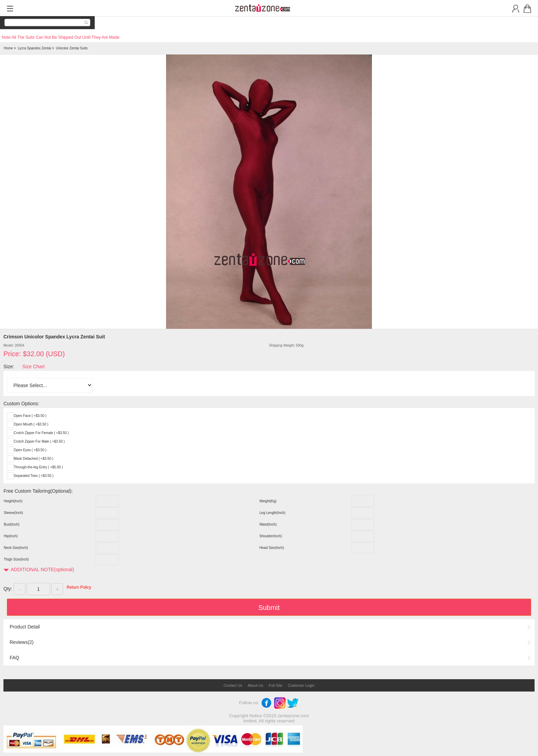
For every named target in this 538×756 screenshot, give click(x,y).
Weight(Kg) (268, 501)
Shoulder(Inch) (271, 536)
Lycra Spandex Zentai (34, 48)
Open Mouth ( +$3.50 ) (31, 424)
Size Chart (33, 367)
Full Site (276, 685)
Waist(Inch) (268, 524)
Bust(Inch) (12, 524)
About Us (255, 685)
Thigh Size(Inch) (16, 559)
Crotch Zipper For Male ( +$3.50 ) (39, 441)
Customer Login (301, 685)
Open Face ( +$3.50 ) (30, 416)
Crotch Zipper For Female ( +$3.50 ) (41, 433)
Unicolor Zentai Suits (72, 48)
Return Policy (79, 587)
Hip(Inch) (11, 536)
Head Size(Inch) (272, 548)
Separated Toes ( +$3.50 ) (34, 476)
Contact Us (233, 685)
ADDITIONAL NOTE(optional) (42, 569)
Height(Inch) (13, 501)
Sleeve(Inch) (13, 513)
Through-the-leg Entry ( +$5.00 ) (38, 467)
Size (8, 367)
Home (8, 48)
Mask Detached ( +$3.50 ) (33, 459)
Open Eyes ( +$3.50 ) (30, 450)
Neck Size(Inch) (16, 548)
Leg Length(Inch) (272, 513)
